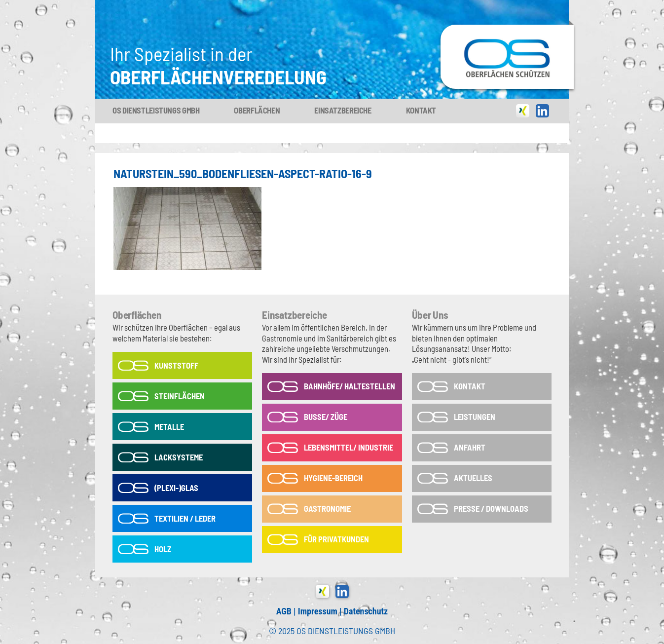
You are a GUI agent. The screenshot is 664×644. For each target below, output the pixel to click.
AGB (284, 611)
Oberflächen (257, 110)
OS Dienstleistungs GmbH (156, 110)
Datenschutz (366, 611)
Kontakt (421, 110)
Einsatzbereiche (343, 110)
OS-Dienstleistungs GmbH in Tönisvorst (507, 29)
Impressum (318, 611)
